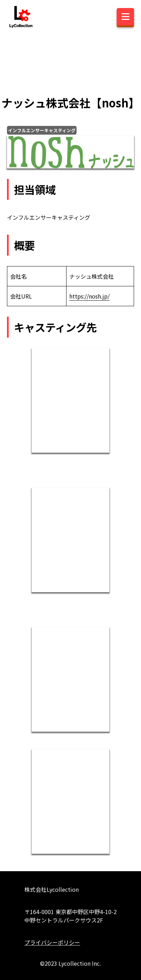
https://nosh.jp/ (89, 296)
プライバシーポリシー (52, 942)
